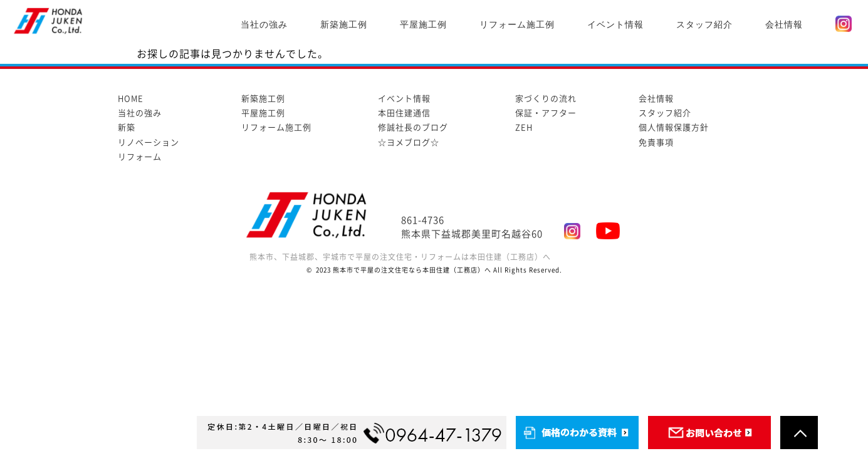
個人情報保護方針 (674, 127)
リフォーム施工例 (517, 24)
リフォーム (140, 157)
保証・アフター (546, 113)
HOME (131, 99)
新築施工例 (344, 24)
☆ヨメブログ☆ (409, 143)
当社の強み (264, 24)
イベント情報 (615, 24)
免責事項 (656, 143)
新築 (127, 127)
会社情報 (784, 24)
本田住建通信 (404, 113)
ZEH (524, 127)
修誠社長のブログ (413, 127)
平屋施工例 (423, 24)
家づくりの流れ (546, 99)
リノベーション (149, 143)
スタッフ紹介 (704, 24)
